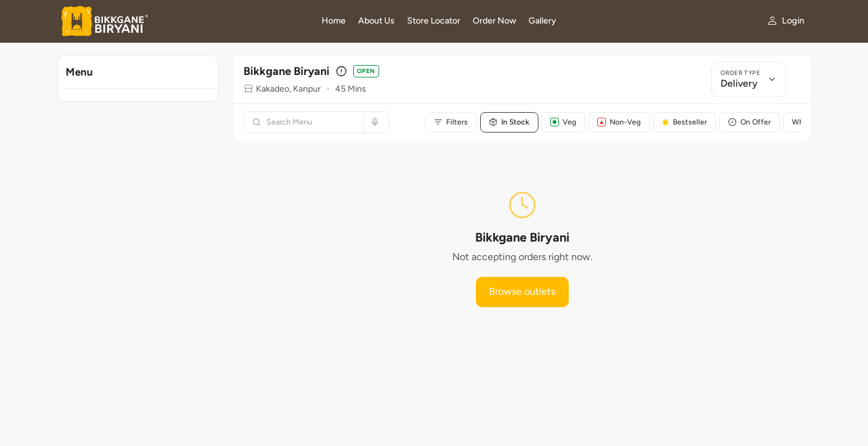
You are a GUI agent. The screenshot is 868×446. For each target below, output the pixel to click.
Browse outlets (522, 291)
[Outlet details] (341, 71)
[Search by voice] (373, 122)
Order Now (494, 21)
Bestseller (687, 122)
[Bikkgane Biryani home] (182, 21)
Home (334, 21)
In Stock (510, 122)
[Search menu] (311, 122)
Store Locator (434, 21)
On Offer (753, 122)
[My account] (785, 21)
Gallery (542, 21)
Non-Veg (621, 122)
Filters (451, 122)
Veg (565, 122)
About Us (376, 21)
